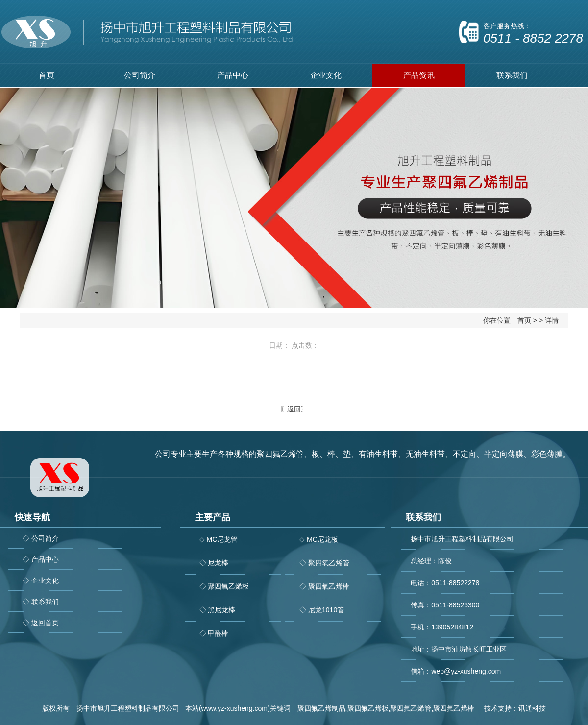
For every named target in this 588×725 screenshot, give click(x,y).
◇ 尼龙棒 (214, 563)
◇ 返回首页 (41, 623)
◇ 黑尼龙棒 (218, 610)
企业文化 (326, 75)
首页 (47, 75)
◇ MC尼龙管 (219, 539)
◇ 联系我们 (41, 602)
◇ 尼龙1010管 (322, 610)
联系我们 (512, 75)
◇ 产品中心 (41, 559)
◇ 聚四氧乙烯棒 (324, 586)
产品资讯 (419, 75)
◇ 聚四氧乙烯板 (224, 586)
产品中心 (233, 75)
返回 (294, 409)
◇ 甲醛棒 (214, 633)
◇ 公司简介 (41, 538)
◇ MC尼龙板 (319, 539)
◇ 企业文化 (41, 580)
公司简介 (140, 75)
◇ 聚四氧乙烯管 (324, 563)
